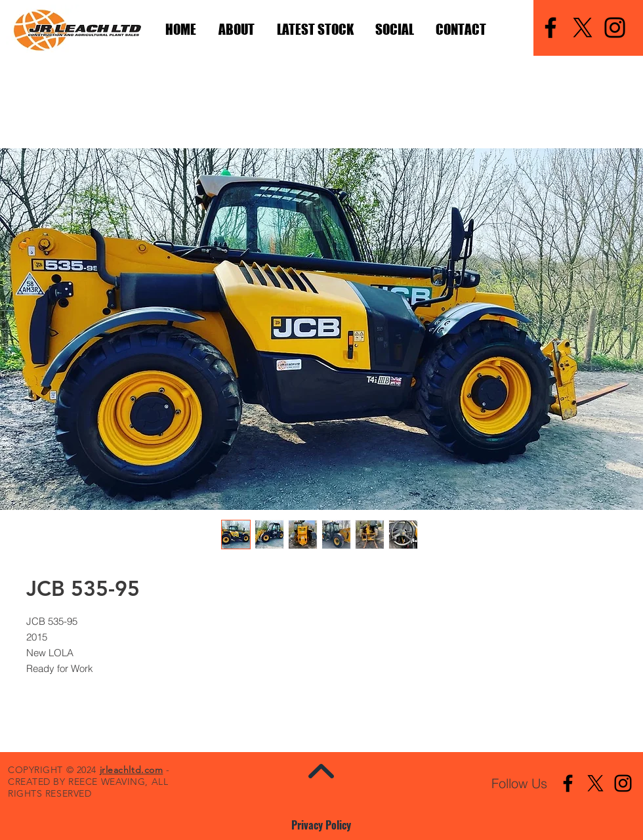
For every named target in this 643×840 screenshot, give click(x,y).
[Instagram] (615, 28)
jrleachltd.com (132, 770)
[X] (583, 28)
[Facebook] (550, 28)
